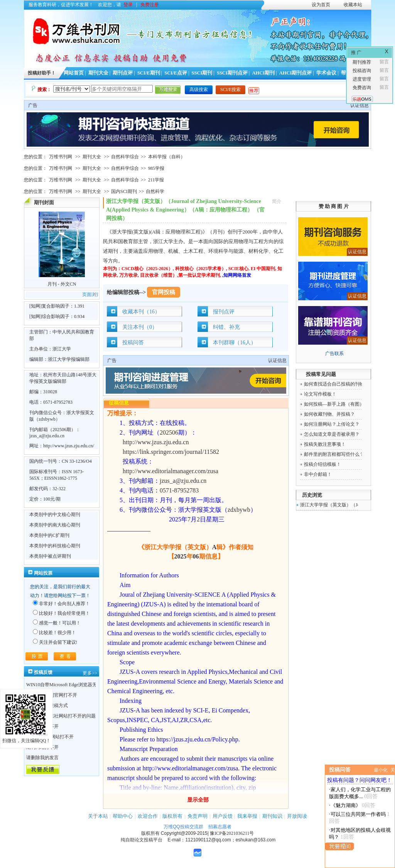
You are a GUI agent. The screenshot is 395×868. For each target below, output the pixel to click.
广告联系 (334, 354)
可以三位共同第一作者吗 (358, 814)
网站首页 (74, 73)
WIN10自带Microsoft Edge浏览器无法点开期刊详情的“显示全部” (91, 685)
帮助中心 (123, 816)
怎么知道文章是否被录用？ (332, 434)
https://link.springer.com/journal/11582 (171, 452)
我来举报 (247, 816)
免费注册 (150, 5)
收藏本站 (353, 5)
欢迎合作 (148, 816)
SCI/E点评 (176, 73)
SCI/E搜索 (230, 90)
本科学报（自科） (167, 157)
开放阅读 (297, 816)
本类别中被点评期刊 (50, 556)
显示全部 (198, 800)
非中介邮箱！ (318, 474)
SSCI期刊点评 (232, 73)
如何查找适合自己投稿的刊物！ (336, 384)
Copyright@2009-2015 (184, 833)
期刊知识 (272, 816)
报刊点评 (224, 312)
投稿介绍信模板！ (322, 464)
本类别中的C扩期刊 (49, 535)
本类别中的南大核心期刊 (55, 525)
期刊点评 (123, 73)
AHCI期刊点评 (296, 73)
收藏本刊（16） (141, 312)
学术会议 (326, 73)
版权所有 (172, 816)
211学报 (156, 180)
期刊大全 (98, 73)
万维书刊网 (61, 157)
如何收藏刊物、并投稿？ (329, 414)
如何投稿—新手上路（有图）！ (336, 404)
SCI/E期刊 (149, 73)
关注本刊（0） (140, 327)
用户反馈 (223, 816)
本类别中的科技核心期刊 (55, 546)
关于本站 (98, 816)
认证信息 (360, 105)
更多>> (90, 673)
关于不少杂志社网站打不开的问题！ (63, 716)
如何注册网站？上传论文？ (332, 424)
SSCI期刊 (202, 73)
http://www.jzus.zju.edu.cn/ (69, 446)
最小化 (381, 770)
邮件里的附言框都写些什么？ (334, 454)
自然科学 (155, 191)
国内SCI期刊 (124, 191)
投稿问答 (133, 343)
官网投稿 (164, 292)
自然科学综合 (125, 157)
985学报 (156, 168)
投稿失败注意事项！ (325, 444)
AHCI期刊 (263, 73)
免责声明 (197, 816)
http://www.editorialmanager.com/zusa (170, 471)
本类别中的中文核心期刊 (55, 514)
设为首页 (321, 5)
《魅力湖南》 (346, 805)
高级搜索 (199, 90)
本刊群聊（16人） (235, 343)
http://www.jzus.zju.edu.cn (156, 442)
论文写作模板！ (320, 394)
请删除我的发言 (42, 758)
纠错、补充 (226, 327)
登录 (128, 5)
